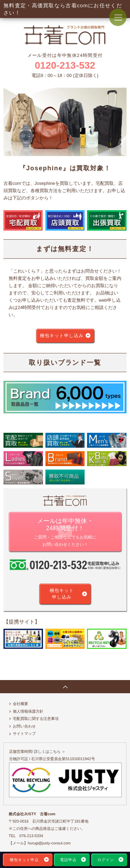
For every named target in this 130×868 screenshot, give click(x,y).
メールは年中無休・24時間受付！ (65, 533)
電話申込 (68, 860)
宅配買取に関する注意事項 (36, 719)
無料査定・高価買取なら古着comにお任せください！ (63, 9)
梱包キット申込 (24, 860)
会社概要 (20, 704)
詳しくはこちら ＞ (50, 751)
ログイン (106, 860)
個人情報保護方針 (28, 711)
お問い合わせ (24, 726)
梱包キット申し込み (62, 336)
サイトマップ (24, 733)
